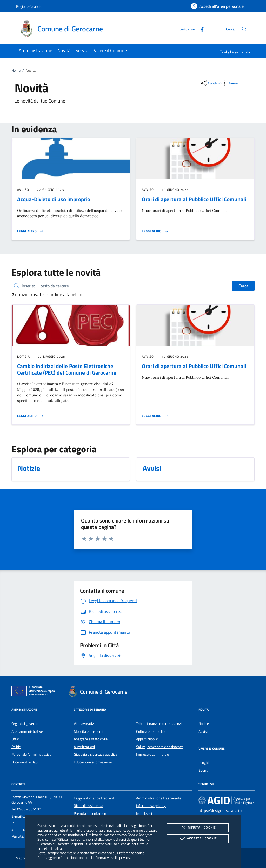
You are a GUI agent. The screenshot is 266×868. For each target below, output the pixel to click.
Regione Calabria (29, 6)
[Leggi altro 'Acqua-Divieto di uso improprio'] (30, 231)
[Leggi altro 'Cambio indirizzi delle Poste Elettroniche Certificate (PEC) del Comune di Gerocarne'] (30, 416)
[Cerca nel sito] (244, 29)
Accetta (198, 839)
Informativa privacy (151, 806)
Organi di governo (25, 724)
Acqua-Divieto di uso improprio (54, 199)
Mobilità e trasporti (88, 731)
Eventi (203, 770)
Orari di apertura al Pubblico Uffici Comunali (194, 199)
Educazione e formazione (93, 762)
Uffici (15, 739)
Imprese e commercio (152, 754)
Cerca (243, 286)
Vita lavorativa (85, 724)
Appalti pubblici (147, 739)
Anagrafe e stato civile (91, 739)
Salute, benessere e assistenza (160, 747)
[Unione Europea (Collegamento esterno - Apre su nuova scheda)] (35, 692)
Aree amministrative (27, 731)
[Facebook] (200, 29)
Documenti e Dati (25, 762)
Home (16, 70)
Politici (16, 747)
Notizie (204, 724)
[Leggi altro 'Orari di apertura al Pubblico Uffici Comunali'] (155, 231)
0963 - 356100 (29, 809)
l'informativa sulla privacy (111, 857)
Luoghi (204, 763)
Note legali (144, 813)
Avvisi (203, 731)
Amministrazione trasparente (159, 798)
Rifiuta (198, 828)
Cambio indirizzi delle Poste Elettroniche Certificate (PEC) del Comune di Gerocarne (67, 369)
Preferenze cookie (131, 853)
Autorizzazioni (84, 747)
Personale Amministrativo (31, 754)
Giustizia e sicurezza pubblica (95, 754)
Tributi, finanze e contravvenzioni (161, 724)
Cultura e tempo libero (153, 731)
